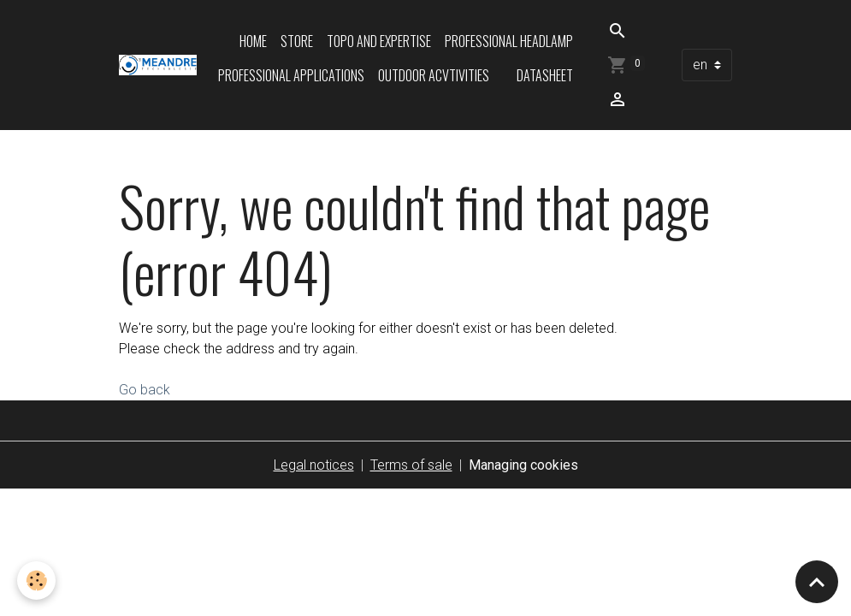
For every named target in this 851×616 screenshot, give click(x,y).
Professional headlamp (509, 41)
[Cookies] (36, 580)
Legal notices (314, 465)
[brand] (158, 65)
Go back (145, 390)
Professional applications (291, 75)
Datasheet (545, 75)
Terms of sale (411, 465)
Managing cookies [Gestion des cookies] (523, 465)
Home (253, 41)
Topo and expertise (379, 41)
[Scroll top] (817, 582)
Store (297, 41)
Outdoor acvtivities (434, 75)
